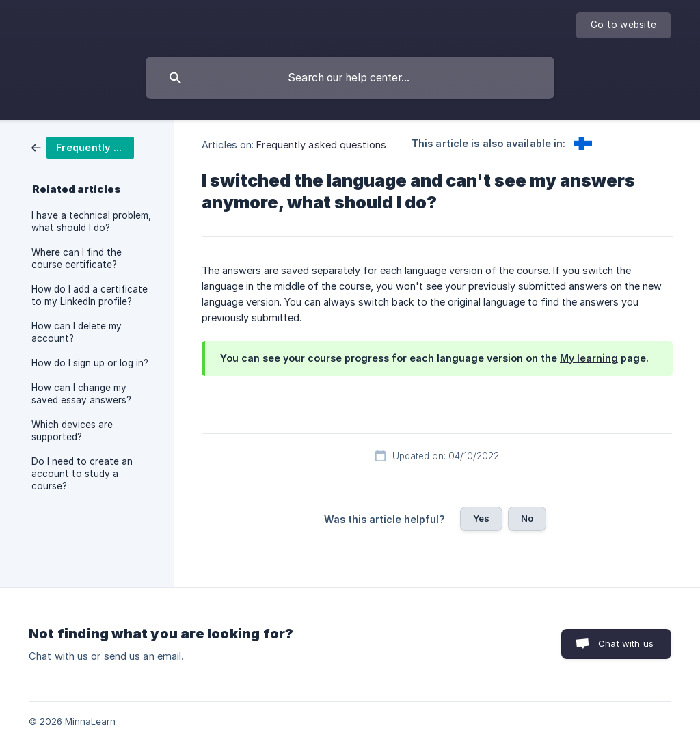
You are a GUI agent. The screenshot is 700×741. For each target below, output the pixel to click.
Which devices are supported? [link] (72, 431)
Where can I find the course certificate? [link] (77, 258)
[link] (83, 147)
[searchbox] (350, 78)
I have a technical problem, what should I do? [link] (91, 221)
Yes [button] (481, 518)
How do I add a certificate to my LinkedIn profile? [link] (90, 295)
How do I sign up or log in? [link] (90, 363)
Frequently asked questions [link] (321, 145)
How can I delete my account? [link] (77, 332)
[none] (623, 25)
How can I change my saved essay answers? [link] (81, 394)
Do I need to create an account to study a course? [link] (82, 474)
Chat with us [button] (626, 643)
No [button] (527, 518)
